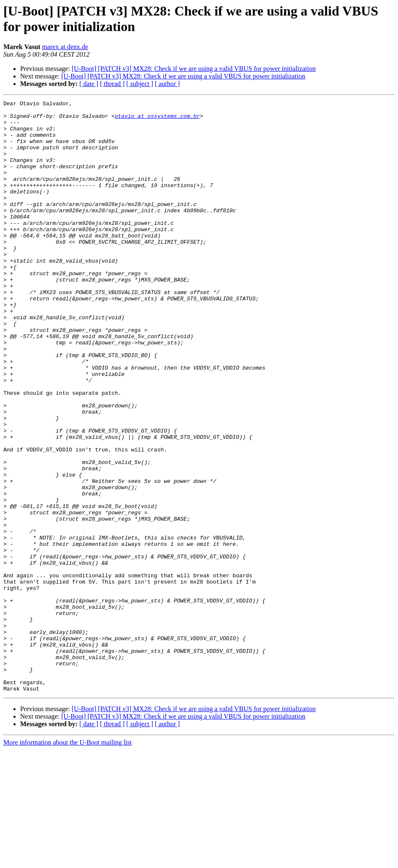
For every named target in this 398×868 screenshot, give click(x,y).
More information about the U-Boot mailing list (68, 861)
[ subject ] (140, 84)
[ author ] (168, 84)
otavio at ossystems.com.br (157, 120)
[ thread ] (112, 84)
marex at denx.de (65, 47)
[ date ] (89, 84)
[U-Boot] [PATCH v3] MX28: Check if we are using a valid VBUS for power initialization (194, 69)
